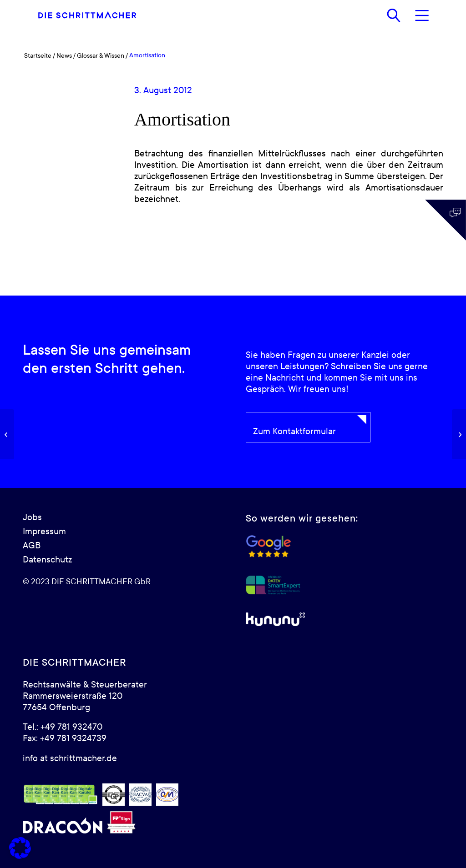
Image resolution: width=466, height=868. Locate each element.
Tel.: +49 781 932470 (63, 727)
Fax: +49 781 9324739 (65, 738)
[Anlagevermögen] (7, 434)
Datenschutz (47, 560)
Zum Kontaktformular (294, 431)
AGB (32, 546)
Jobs (32, 517)
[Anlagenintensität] (459, 434)
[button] (20, 848)
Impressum (44, 532)
